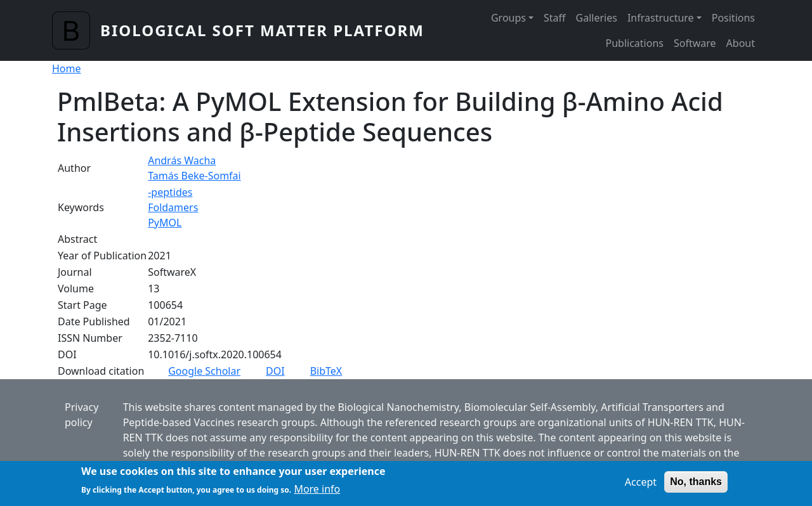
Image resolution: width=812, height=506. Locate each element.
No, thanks (696, 485)
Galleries (597, 18)
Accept (641, 486)
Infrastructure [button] (661, 18)
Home (67, 68)
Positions (733, 18)
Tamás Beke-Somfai (194, 176)
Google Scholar (204, 371)
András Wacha (182, 160)
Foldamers (173, 207)
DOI (275, 371)
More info (317, 493)
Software (695, 43)
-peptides (170, 192)
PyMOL (165, 223)
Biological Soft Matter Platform (262, 30)
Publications (635, 43)
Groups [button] (508, 18)
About (741, 43)
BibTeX (326, 371)
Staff (555, 18)
